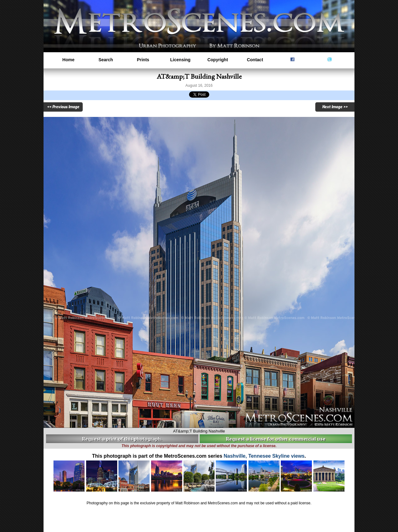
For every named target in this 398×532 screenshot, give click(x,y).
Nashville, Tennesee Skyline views (264, 456)
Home (69, 60)
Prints (143, 60)
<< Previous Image (63, 107)
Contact (255, 60)
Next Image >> (335, 107)
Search (106, 60)
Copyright (218, 60)
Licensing (180, 60)
